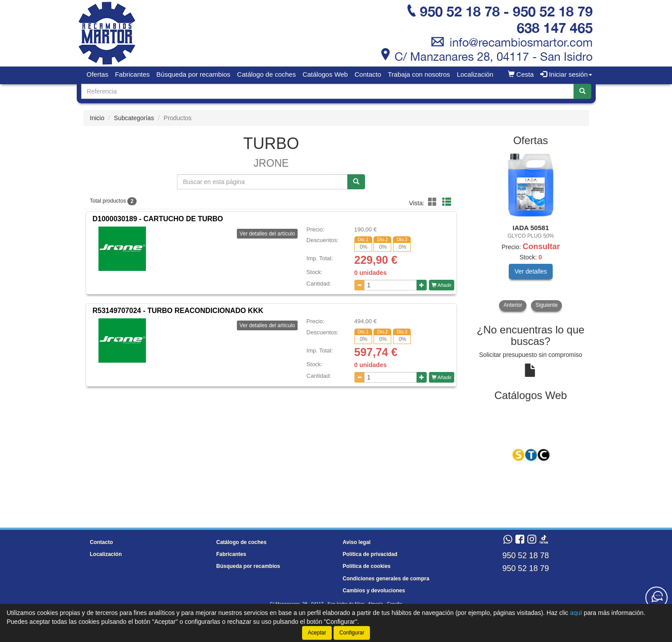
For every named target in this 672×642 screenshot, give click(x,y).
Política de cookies (367, 566)
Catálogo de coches (266, 74)
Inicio (97, 118)
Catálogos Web (325, 74)
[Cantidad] (391, 285)
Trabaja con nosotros (419, 74)
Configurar (352, 633)
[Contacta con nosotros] (656, 598)
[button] (434, 202)
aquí (576, 613)
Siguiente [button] (546, 305)
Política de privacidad (370, 554)
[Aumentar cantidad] (422, 285)
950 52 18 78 (525, 556)
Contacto (368, 74)
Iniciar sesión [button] (566, 74)
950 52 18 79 (525, 568)
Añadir (442, 285)
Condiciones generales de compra (386, 579)
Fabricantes (132, 74)
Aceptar (317, 633)
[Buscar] (582, 91)
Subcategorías (134, 118)
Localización (475, 74)
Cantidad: (319, 284)
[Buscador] (328, 91)
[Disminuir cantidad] (360, 285)
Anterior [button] (513, 305)
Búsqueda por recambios (194, 74)
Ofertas (97, 74)
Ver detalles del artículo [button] (267, 234)
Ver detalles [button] (531, 271)
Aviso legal (357, 542)
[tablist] (531, 232)
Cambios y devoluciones (374, 591)
